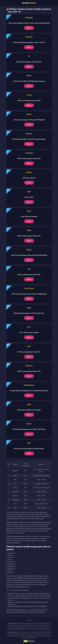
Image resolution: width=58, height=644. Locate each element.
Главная (29, 620)
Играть (29, 28)
